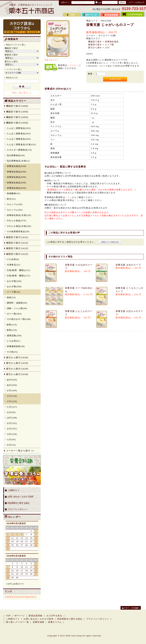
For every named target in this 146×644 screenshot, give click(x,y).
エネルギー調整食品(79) (19, 150)
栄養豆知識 (39, 622)
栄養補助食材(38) (16, 346)
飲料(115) (12, 325)
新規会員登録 (35, 616)
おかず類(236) (14, 281)
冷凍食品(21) (14, 265)
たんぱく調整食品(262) (19, 128)
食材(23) (11, 297)
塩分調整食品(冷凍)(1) (18, 161)
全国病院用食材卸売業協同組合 (21, 597)
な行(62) (11, 412)
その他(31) (13, 352)
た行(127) (12, 407)
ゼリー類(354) (14, 314)
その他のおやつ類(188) (19, 319)
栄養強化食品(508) (17, 166)
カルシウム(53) (15, 204)
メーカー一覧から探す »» (20, 451)
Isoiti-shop (77, 636)
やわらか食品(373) (17, 221)
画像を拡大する (52, 60)
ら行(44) (11, 440)
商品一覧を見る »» (22, 93)
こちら (69, 197)
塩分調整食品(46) (16, 155)
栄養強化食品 (112, 42)
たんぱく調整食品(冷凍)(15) (21, 145)
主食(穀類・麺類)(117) (19, 270)
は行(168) (12, 418)
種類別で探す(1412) (17, 237)
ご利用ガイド (14, 490)
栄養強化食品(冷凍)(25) (19, 215)
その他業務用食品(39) (18, 232)
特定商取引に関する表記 (19, 503)
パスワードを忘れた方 (136, 2)
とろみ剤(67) (14, 341)
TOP (8, 616)
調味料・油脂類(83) (17, 303)
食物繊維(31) (14, 193)
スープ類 (109, 45)
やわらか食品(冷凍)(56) (19, 226)
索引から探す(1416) (17, 357)
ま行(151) (12, 423)
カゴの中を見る (54, 616)
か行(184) (12, 390)
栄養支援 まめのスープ (128, 265)
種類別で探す (95, 45)
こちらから (73, 65)
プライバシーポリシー (18, 509)
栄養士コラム (55, 622)
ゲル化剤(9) (13, 259)
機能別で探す (95, 42)
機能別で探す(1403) (17, 106)
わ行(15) (11, 445)
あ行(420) (12, 380)
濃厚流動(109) (14, 336)
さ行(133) (12, 396)
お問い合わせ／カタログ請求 (20, 497)
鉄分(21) (11, 199)
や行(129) (12, 434)
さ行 (107, 48)
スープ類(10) (14, 292)
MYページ (20, 616)
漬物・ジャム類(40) (17, 308)
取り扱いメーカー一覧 (18, 622)
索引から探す (95, 48)
